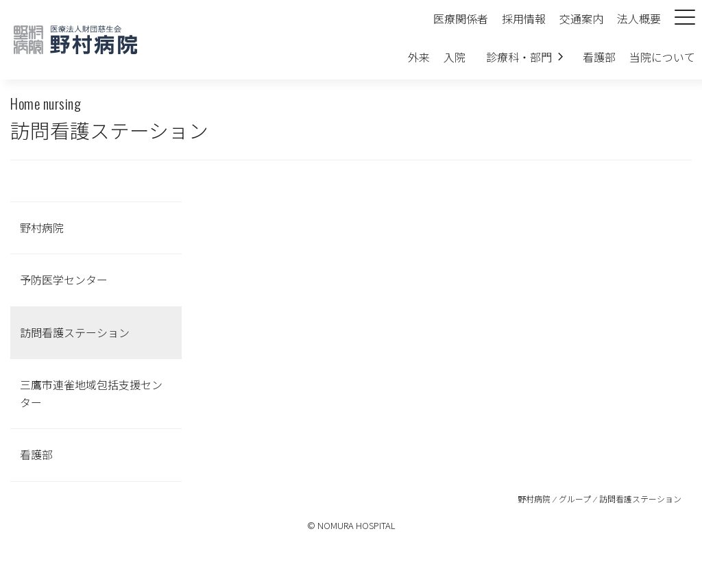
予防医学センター (64, 280)
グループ (575, 499)
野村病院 (42, 228)
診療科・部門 (519, 57)
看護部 (599, 57)
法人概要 (639, 19)
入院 (455, 57)
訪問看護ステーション (75, 332)
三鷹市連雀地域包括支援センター (91, 393)
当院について (662, 57)
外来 (419, 57)
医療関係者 (461, 19)
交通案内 (581, 19)
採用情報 (524, 19)
